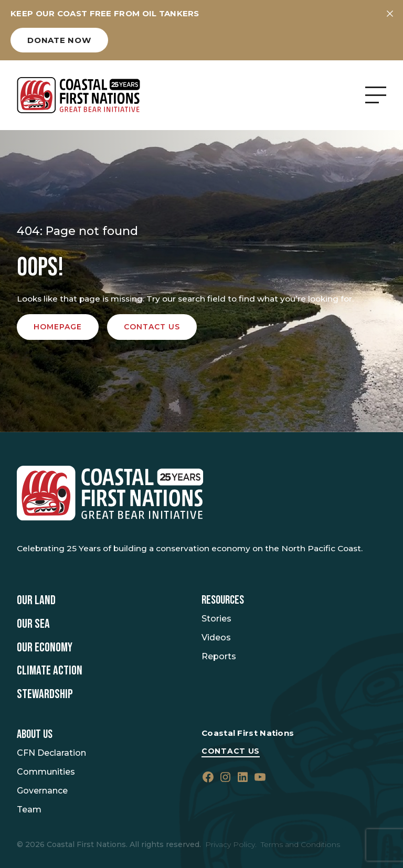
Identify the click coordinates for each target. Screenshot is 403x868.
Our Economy (45, 648)
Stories (216, 619)
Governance (42, 791)
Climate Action (50, 671)
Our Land (36, 601)
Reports (219, 656)
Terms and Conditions (300, 844)
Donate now (59, 40)
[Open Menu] (376, 95)
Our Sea (33, 624)
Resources (223, 600)
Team (29, 810)
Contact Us (231, 751)
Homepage (58, 327)
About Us (35, 735)
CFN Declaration (51, 753)
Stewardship (45, 694)
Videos (216, 637)
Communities (46, 772)
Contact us (152, 327)
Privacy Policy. (231, 844)
